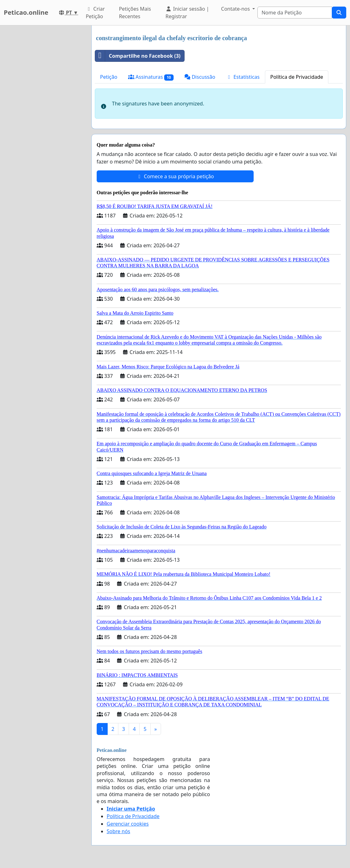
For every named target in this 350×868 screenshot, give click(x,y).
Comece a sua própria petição (175, 176)
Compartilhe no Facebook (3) (138, 56)
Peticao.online (26, 12)
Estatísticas (243, 77)
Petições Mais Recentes (135, 13)
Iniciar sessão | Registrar (187, 13)
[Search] (295, 13)
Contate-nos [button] (236, 9)
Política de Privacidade (297, 77)
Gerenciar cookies (128, 824)
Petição (109, 77)
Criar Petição (95, 13)
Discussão (200, 77)
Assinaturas (151, 77)
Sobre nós (118, 831)
